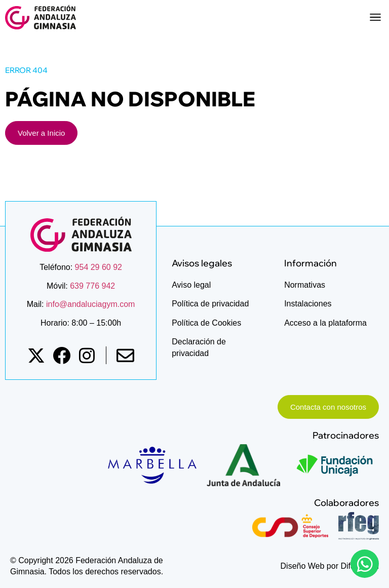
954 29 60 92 (99, 267)
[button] (375, 17)
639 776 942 (92, 286)
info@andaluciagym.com (90, 304)
